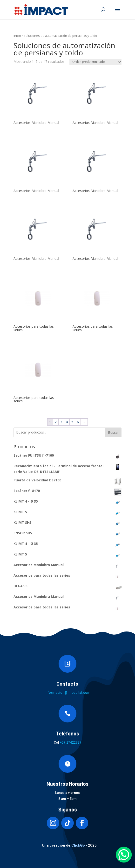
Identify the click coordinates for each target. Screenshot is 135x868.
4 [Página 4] (67, 422)
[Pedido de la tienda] (95, 62)
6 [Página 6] (78, 422)
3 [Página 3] (61, 422)
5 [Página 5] (72, 422)
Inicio (17, 36)
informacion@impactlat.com (67, 693)
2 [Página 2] (56, 422)
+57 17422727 (71, 742)
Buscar (113, 432)
